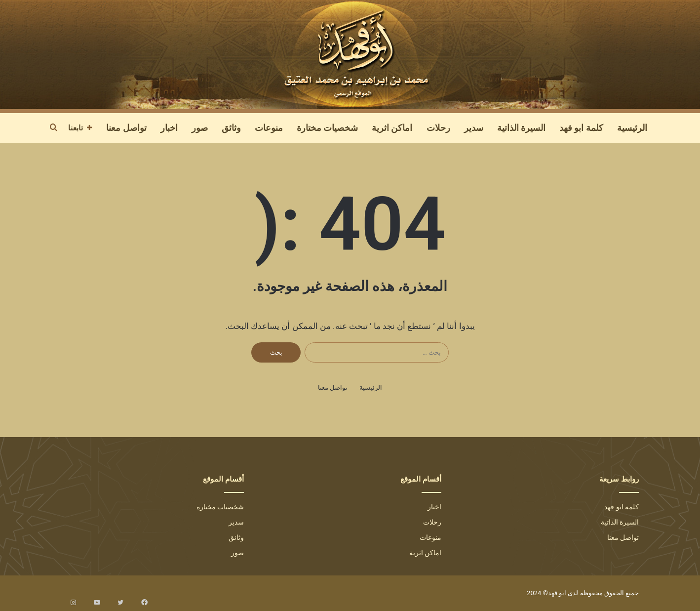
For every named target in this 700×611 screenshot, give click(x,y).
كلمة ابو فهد (581, 128)
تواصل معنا (126, 128)
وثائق (231, 128)
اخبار (169, 128)
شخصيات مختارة (327, 128)
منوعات (269, 128)
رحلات (438, 128)
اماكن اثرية (392, 128)
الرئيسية (632, 128)
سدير (474, 128)
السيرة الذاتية (521, 128)
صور (200, 128)
